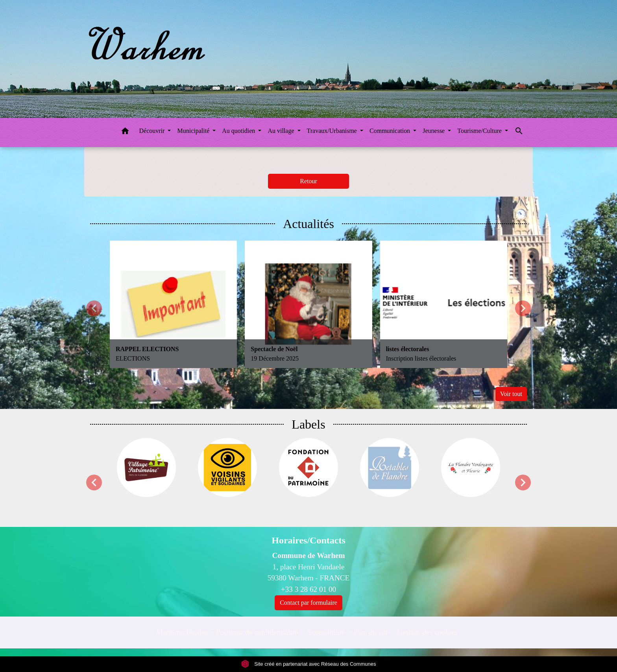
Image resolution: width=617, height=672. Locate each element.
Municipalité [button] (194, 131)
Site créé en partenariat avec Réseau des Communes (309, 664)
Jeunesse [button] (434, 131)
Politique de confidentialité (257, 632)
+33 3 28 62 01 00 (308, 589)
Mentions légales (182, 632)
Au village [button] (282, 131)
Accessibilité (326, 632)
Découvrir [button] (153, 131)
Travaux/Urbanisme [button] (333, 131)
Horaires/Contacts (308, 540)
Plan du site (371, 632)
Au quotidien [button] (239, 131)
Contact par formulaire (308, 603)
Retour (308, 181)
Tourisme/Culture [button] (480, 131)
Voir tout (511, 394)
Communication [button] (391, 131)
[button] (125, 132)
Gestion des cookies (427, 632)
